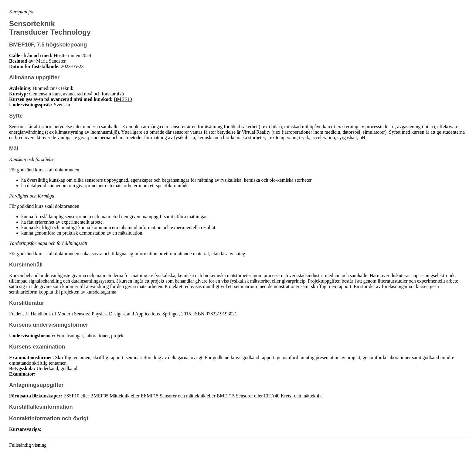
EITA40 (272, 396)
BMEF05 (100, 396)
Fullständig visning (28, 445)
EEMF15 (150, 396)
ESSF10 (71, 396)
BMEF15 (226, 396)
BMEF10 (123, 99)
